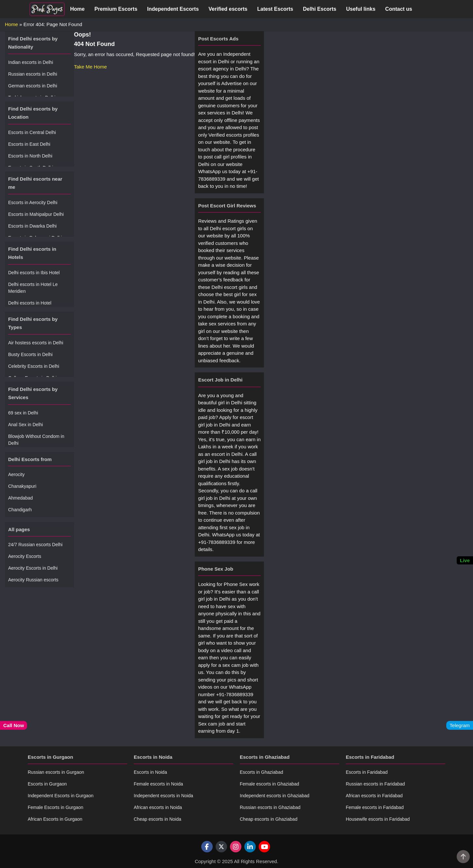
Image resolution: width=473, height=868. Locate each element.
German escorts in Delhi (33, 86)
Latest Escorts (275, 9)
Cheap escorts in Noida (158, 819)
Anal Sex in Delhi (26, 425)
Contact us (399, 9)
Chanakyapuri (22, 486)
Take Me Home (91, 67)
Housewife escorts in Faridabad (378, 819)
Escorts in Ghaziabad (261, 772)
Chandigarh (20, 510)
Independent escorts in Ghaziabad (275, 796)
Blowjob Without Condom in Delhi (36, 440)
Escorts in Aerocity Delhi (33, 202)
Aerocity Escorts (25, 556)
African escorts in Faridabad (374, 796)
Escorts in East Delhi (29, 144)
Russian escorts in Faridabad (375, 784)
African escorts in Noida (158, 807)
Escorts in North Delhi (30, 156)
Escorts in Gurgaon (47, 784)
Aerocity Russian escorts (33, 580)
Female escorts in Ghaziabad (269, 784)
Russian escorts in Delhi (33, 74)
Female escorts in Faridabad (375, 807)
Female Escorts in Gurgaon (55, 807)
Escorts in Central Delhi (32, 132)
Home (77, 9)
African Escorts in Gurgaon (55, 819)
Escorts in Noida (150, 772)
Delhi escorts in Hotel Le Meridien (33, 288)
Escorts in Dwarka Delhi (32, 226)
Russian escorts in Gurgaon (56, 772)
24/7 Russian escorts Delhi (35, 545)
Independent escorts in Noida (163, 796)
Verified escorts (228, 9)
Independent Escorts (173, 9)
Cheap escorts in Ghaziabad (269, 819)
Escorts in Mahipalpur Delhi (36, 214)
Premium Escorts (116, 9)
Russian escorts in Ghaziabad (270, 807)
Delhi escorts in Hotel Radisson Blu (30, 306)
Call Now (14, 725)
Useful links (361, 9)
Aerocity (16, 474)
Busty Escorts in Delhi (30, 354)
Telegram (460, 725)
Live (465, 560)
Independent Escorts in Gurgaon (61, 796)
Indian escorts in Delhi (31, 62)
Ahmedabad (21, 498)
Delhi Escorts (320, 9)
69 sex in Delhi (23, 413)
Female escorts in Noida (158, 784)
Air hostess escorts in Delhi (36, 343)
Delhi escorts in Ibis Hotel (34, 273)
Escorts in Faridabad (367, 772)
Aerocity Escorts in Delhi (33, 568)
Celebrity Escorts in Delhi (34, 366)
